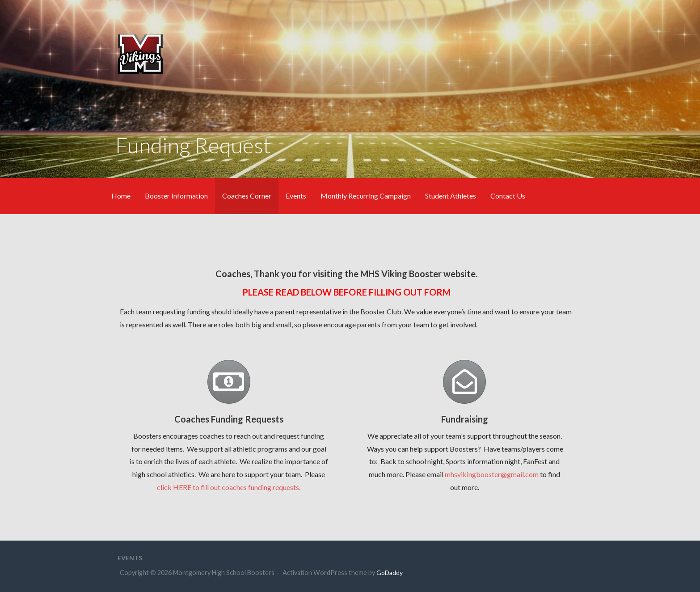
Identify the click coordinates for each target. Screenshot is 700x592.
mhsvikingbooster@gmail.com (492, 474)
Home (121, 196)
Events (296, 196)
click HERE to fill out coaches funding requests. (229, 487)
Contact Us (508, 196)
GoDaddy (390, 573)
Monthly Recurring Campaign (366, 196)
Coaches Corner (247, 196)
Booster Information (176, 196)
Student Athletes (451, 196)
